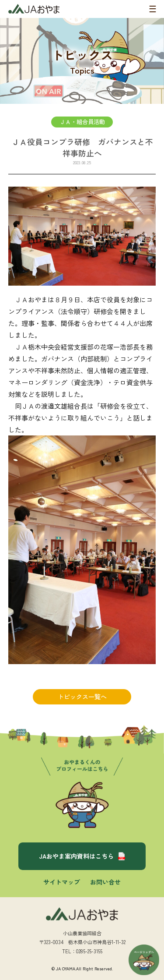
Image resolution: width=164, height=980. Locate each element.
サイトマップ (62, 882)
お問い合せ (105, 882)
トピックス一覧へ (82, 697)
